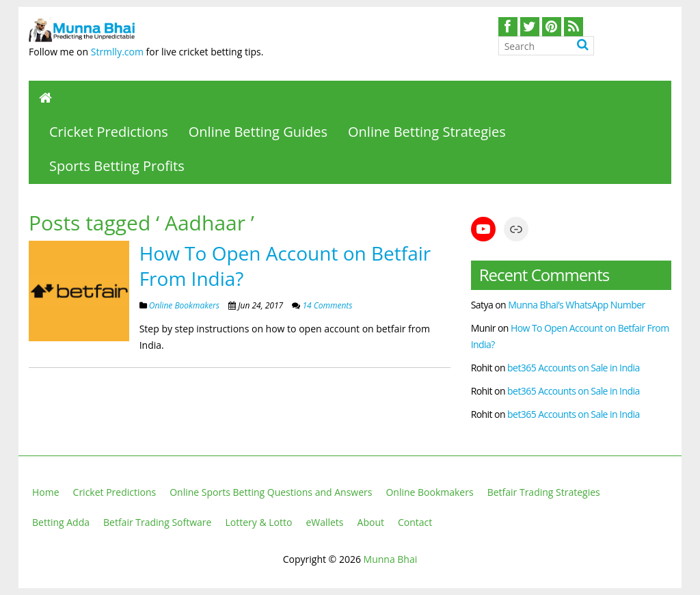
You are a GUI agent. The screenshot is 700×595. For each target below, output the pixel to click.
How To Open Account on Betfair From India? (285, 265)
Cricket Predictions (109, 132)
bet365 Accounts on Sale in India (574, 368)
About (371, 522)
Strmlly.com (117, 52)
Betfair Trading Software (157, 522)
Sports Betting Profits (117, 166)
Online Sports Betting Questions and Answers (271, 492)
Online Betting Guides (258, 132)
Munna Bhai (391, 559)
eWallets (324, 522)
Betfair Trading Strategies (544, 492)
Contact (415, 522)
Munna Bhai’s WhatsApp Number (577, 305)
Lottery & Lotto (258, 522)
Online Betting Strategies (427, 132)
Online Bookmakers (184, 305)
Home (46, 492)
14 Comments (326, 305)
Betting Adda (61, 522)
